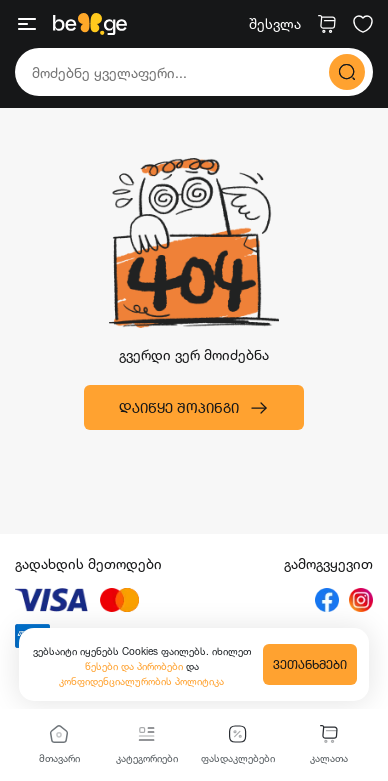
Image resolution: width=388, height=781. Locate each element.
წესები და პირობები (135, 666)
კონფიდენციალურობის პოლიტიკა (141, 681)
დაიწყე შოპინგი (194, 408)
